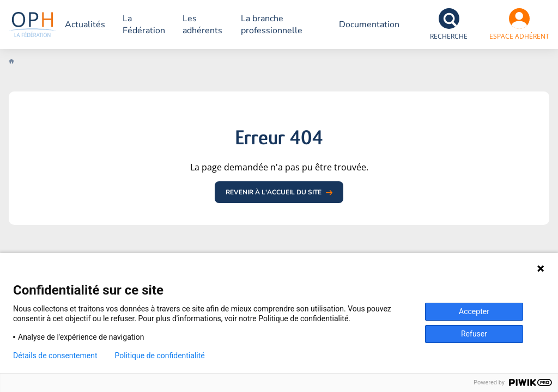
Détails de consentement (55, 356)
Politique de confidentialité (160, 356)
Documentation (369, 24)
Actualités (99, 24)
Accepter (474, 311)
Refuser (474, 334)
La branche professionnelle (284, 24)
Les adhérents (216, 24)
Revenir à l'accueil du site (274, 192)
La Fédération (157, 24)
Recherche (449, 36)
